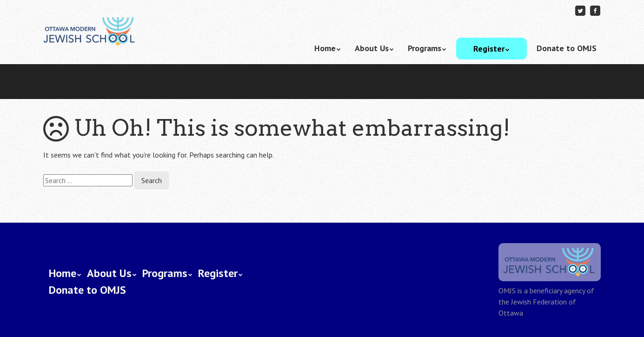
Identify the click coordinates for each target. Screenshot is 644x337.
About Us (372, 48)
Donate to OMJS (567, 48)
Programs (425, 48)
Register (489, 49)
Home (325, 48)
